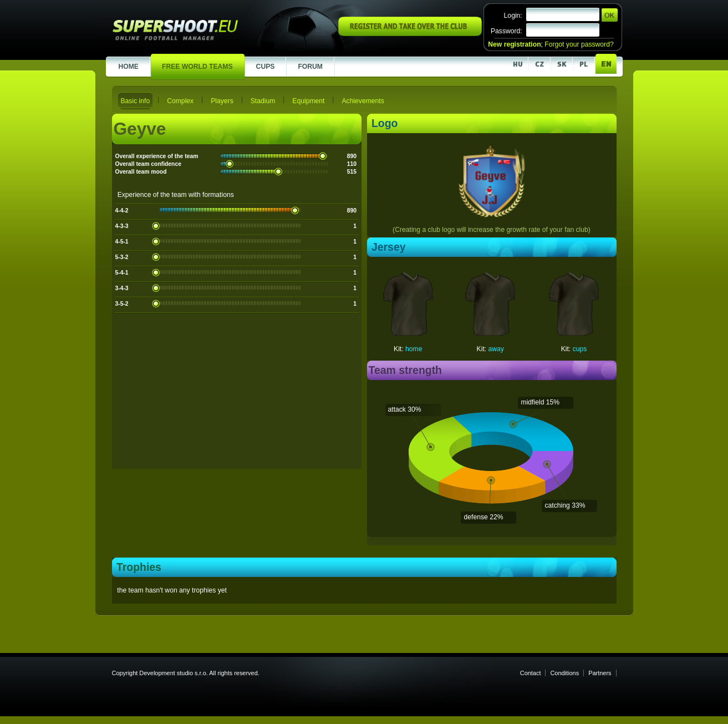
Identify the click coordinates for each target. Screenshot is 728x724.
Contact (531, 673)
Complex (180, 101)
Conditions (564, 673)
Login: (513, 16)
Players (222, 101)
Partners (600, 673)
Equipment (308, 101)
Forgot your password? (579, 44)
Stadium (263, 101)
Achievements (363, 101)
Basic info (136, 101)
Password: (506, 31)
